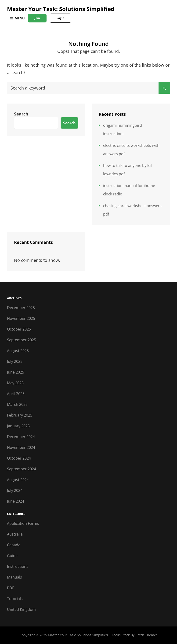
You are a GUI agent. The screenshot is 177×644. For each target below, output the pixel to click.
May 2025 (15, 383)
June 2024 (16, 501)
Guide (12, 556)
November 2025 (21, 318)
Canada (14, 545)
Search (21, 114)
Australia (15, 534)
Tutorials (15, 599)
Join (37, 18)
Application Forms (23, 523)
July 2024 (15, 490)
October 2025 (19, 329)
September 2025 (22, 340)
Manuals (14, 577)
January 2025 (18, 426)
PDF (11, 588)
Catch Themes (146, 635)
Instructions (18, 566)
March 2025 (17, 404)
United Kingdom (21, 609)
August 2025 (18, 351)
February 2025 (20, 415)
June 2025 (16, 372)
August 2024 (18, 480)
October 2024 (19, 458)
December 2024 (21, 437)
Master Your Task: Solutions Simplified (61, 9)
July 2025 (15, 361)
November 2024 (21, 447)
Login (60, 18)
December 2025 (21, 308)
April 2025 (16, 394)
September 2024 (22, 469)
